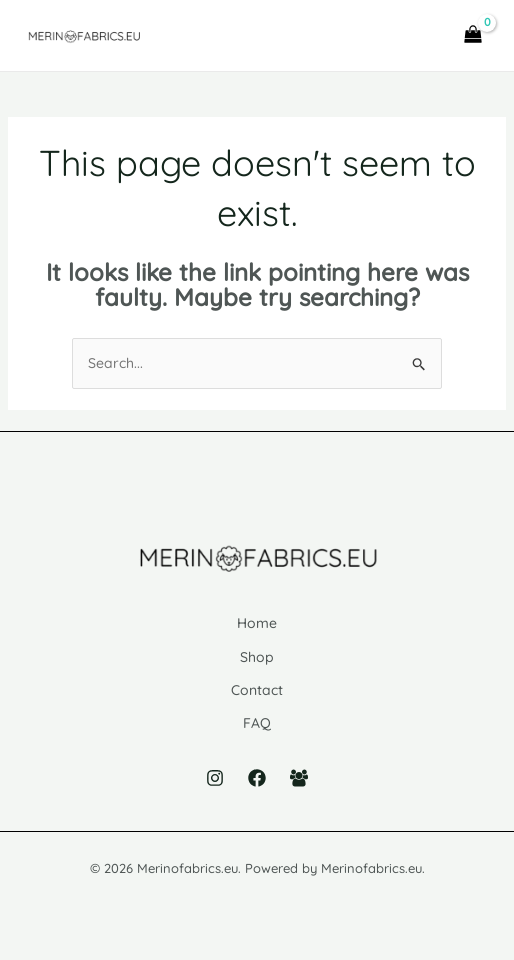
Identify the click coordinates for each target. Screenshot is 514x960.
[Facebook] (257, 778)
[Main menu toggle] (417, 36)
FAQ (257, 723)
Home (257, 623)
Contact (257, 690)
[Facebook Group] (299, 778)
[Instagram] (215, 778)
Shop (257, 657)
